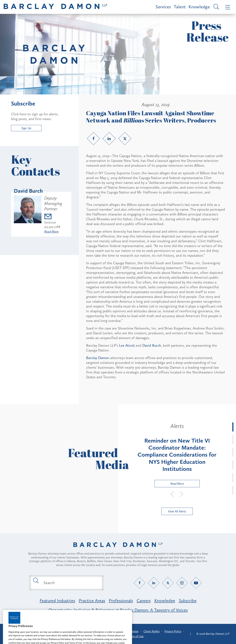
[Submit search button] (36, 580)
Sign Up (26, 128)
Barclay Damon (98, 358)
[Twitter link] (125, 139)
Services (163, 7)
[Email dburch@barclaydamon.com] (56, 217)
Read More (51, 232)
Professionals (121, 600)
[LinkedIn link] (109, 139)
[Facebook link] (93, 139)
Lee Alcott (127, 345)
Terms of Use (136, 636)
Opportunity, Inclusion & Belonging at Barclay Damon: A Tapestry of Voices (118, 610)
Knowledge (199, 7)
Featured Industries (57, 600)
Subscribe (188, 600)
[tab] (233, 427)
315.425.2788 (52, 227)
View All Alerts (177, 511)
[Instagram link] (182, 583)
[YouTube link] (196, 583)
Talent (180, 7)
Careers (144, 600)
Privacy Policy (173, 631)
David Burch (152, 345)
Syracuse (50, 222)
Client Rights (151, 631)
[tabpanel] (177, 455)
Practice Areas (92, 600)
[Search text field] (71, 583)
